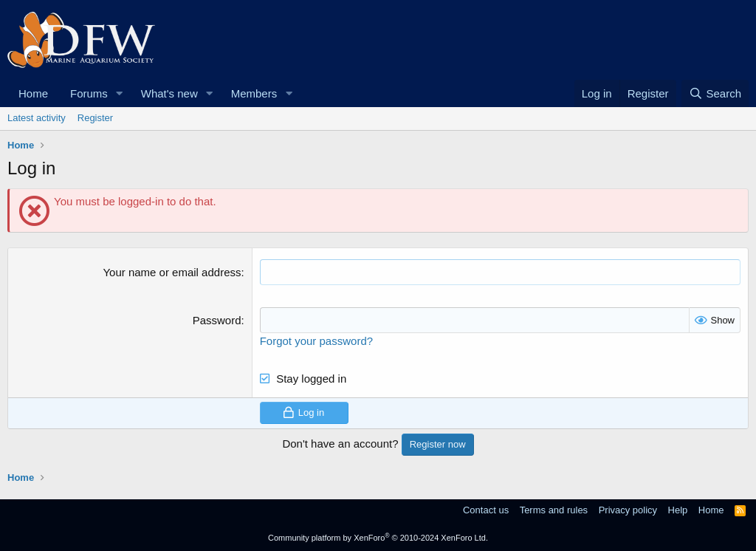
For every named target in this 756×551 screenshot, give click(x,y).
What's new (169, 93)
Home (33, 93)
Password (217, 320)
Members (254, 93)
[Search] (715, 93)
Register (95, 118)
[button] (120, 93)
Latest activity (37, 118)
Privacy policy (628, 510)
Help (678, 510)
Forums (89, 93)
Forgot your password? (316, 341)
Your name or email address (172, 272)
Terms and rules (554, 510)
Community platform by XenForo (378, 538)
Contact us (486, 510)
